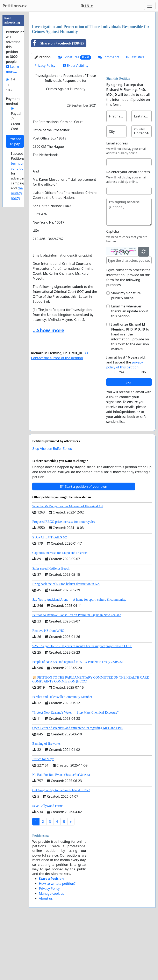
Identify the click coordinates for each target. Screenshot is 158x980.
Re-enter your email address (128, 230)
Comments (109, 115)
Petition (43, 115)
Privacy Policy (45, 123)
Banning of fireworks (46, 801)
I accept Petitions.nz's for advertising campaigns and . (21, 176)
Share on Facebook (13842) (58, 101)
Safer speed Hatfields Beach (51, 626)
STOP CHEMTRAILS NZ (50, 595)
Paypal (16, 114)
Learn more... (12, 69)
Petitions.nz (15, 6)
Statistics (135, 115)
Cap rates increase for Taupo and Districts (60, 610)
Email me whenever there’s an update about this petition (130, 369)
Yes (122, 430)
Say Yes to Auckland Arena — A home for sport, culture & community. (79, 657)
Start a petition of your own (84, 544)
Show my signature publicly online (126, 353)
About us (46, 956)
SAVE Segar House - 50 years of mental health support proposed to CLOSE (82, 704)
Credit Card (16, 126)
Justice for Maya (43, 817)
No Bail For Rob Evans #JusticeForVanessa (61, 832)
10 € (9, 90)
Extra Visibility (75, 123)
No (144, 430)
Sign (129, 440)
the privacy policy (17, 193)
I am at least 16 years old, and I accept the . (126, 420)
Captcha (113, 289)
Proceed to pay (15, 141)
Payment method (13, 101)
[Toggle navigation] (150, 6)
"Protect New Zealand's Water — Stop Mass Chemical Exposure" (76, 770)
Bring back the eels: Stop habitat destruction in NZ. (66, 642)
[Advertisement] (92, 47)
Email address (117, 201)
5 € (13, 80)
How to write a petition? (57, 941)
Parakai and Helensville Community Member (62, 754)
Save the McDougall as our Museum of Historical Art (68, 564)
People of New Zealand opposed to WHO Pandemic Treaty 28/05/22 (77, 719)
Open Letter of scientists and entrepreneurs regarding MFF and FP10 (78, 786)
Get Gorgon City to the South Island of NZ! (61, 848)
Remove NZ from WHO (48, 688)
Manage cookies (51, 951)
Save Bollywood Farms (48, 863)
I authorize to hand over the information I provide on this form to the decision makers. (130, 394)
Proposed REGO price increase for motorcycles (64, 579)
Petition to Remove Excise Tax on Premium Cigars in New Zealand (77, 673)
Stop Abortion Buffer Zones (52, 506)
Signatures (74, 115)
